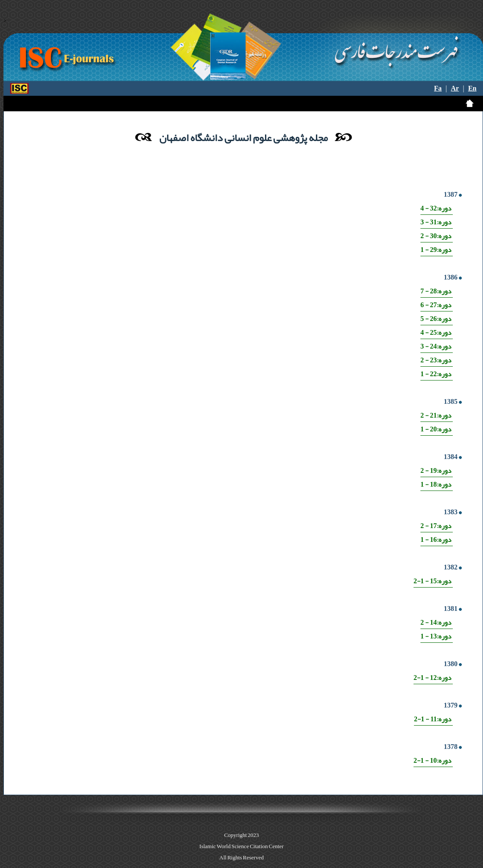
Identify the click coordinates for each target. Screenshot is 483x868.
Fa (438, 88)
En (472, 88)
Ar (455, 88)
